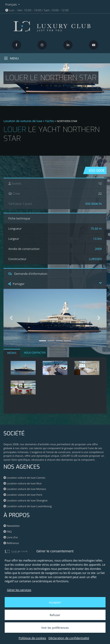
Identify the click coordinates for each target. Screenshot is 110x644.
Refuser (55, 615)
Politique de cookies (32, 638)
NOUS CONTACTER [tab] (35, 353)
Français (11, 4)
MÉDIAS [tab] (12, 353)
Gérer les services (19, 590)
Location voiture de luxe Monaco (25, 489)
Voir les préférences (55, 628)
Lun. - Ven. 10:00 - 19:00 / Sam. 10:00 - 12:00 (37, 10)
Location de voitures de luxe (23, 121)
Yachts (50, 121)
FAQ (8, 531)
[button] (11, 318)
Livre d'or (11, 537)
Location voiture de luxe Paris (23, 495)
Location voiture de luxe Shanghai (25, 500)
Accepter (55, 602)
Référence (11, 543)
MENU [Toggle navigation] (11, 58)
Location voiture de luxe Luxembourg (28, 506)
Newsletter (12, 526)
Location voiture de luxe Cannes (24, 478)
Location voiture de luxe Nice (23, 483)
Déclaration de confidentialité (69, 638)
